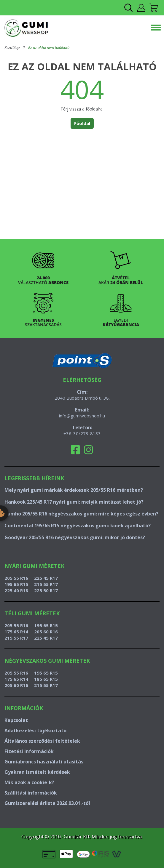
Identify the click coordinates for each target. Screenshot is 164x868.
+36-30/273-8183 (82, 433)
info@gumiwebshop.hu (82, 416)
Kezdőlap (12, 47)
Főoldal (82, 123)
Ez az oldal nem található (49, 47)
